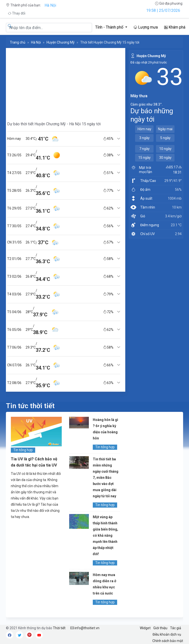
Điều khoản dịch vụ (167, 634)
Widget (145, 628)
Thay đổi (17, 13)
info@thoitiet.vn (85, 628)
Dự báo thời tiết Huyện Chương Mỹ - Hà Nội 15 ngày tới (54, 124)
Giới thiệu (160, 628)
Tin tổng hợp (23, 450)
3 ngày (144, 138)
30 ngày (165, 158)
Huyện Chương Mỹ (61, 42)
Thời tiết (59, 628)
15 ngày (144, 158)
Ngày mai (165, 129)
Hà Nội (50, 5)
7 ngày (144, 149)
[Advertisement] (64, 82)
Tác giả (176, 628)
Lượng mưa (146, 27)
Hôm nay (144, 129)
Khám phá (175, 27)
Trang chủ (18, 42)
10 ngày (165, 149)
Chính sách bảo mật (168, 641)
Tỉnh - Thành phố (110, 27)
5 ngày (165, 138)
